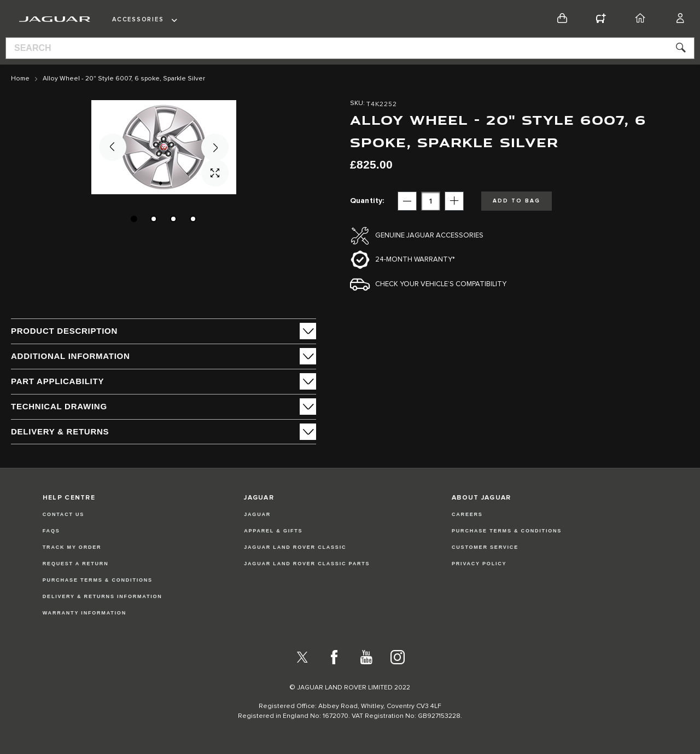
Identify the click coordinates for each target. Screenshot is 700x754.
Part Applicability (57, 381)
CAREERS (467, 514)
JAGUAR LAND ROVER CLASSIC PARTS (307, 564)
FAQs (51, 531)
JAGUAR (257, 514)
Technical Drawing (59, 406)
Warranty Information (84, 613)
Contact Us (63, 514)
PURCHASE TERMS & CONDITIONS (507, 531)
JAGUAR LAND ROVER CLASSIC (295, 547)
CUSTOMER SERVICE (485, 547)
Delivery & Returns (60, 431)
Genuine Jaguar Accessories (429, 236)
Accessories (138, 19)
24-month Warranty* (415, 260)
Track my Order (72, 547)
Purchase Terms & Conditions (98, 580)
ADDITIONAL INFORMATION (71, 356)
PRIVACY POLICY (479, 564)
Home (20, 79)
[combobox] (350, 48)
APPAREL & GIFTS (273, 531)
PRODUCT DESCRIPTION (64, 331)
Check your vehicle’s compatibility (441, 284)
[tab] (164, 331)
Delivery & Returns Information (103, 596)
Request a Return (76, 564)
